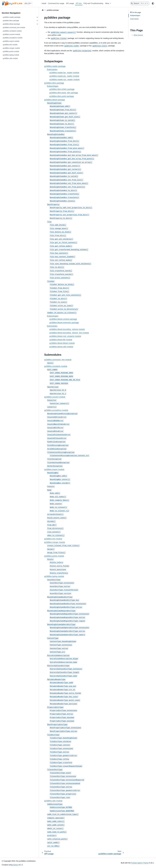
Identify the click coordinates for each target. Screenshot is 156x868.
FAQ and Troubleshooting (93, 3)
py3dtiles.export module (11, 41)
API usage (70, 3)
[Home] (43, 10)
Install (44, 3)
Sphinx (16, 865)
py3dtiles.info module (10, 45)
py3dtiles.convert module (11, 34)
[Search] (140, 3)
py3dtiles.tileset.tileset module (62, 343)
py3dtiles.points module (11, 51)
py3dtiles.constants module (12, 31)
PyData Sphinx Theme (140, 863)
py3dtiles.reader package (12, 17)
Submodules (52, 69)
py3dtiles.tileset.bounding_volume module (67, 329)
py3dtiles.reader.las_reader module (64, 73)
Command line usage (56, 3)
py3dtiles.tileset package (11, 24)
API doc (79, 3)
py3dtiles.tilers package (11, 21)
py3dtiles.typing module (11, 55)
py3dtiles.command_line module (14, 27)
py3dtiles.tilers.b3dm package (62, 89)
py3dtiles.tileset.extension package (64, 323)
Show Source (138, 35)
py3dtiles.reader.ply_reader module (64, 76)
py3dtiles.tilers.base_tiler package (64, 93)
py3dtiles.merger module (11, 48)
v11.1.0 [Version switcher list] (27, 3)
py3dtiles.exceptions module (13, 38)
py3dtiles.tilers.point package (62, 96)
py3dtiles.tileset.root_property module (65, 336)
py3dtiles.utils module (10, 58)
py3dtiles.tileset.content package (63, 319)
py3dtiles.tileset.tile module (61, 340)
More (108, 3)
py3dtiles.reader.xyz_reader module (65, 80)
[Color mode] (153, 3)
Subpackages (53, 86)
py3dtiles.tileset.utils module (61, 347)
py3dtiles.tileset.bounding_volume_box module (69, 333)
